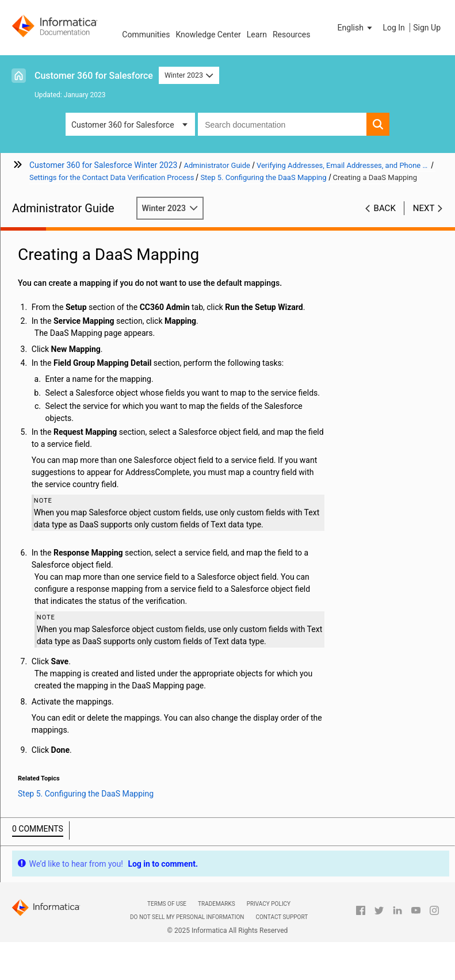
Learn (257, 35)
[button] (356, 28)
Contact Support (282, 917)
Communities (146, 35)
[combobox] (282, 124)
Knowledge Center (208, 35)
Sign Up (427, 28)
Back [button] (385, 208)
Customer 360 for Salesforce (94, 76)
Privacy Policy (269, 904)
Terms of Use (167, 904)
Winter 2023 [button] (189, 75)
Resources (292, 35)
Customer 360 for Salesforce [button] (123, 125)
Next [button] (424, 208)
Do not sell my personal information (187, 917)
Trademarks (217, 904)
